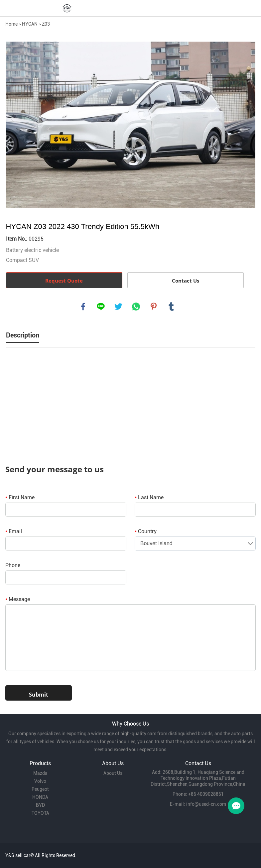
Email (14, 531)
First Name (20, 497)
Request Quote (64, 281)
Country (146, 531)
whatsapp (136, 307)
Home (11, 24)
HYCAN (30, 24)
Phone (13, 565)
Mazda (40, 773)
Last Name (149, 497)
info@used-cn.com (206, 804)
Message (18, 599)
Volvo (40, 781)
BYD (40, 805)
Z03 (46, 24)
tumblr (171, 307)
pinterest (154, 307)
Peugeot (40, 789)
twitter (118, 307)
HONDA (40, 797)
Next (247, 125)
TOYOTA (40, 813)
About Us (113, 773)
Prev (15, 125)
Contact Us (186, 281)
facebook (83, 307)
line (101, 307)
